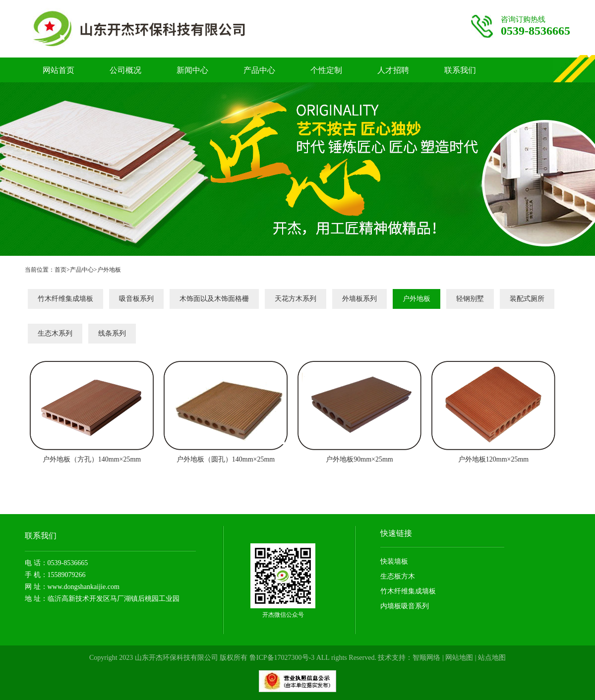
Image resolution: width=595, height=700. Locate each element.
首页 (60, 270)
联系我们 (460, 70)
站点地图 (492, 658)
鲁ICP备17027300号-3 (282, 658)
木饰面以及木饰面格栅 (214, 299)
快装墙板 (394, 561)
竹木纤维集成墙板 (65, 299)
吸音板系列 (136, 299)
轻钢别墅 (470, 299)
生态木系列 (55, 333)
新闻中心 (192, 70)
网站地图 (459, 658)
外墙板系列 (359, 299)
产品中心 (259, 70)
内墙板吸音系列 (405, 606)
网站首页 (59, 70)
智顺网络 (426, 658)
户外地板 (109, 270)
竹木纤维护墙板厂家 (159, 29)
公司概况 (125, 70)
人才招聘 (393, 70)
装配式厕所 (527, 299)
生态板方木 (398, 576)
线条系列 (112, 333)
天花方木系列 (296, 299)
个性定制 (326, 70)
